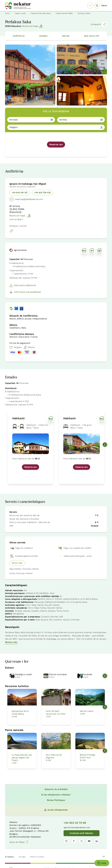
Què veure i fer (92, 36)
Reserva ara (30, 467)
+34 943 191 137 (20, 193)
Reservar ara (56, 144)
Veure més (17, 563)
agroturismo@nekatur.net (77, 827)
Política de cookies (37, 857)
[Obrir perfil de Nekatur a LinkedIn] (97, 841)
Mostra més (11, 642)
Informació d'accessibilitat (25, 292)
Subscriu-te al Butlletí (56, 789)
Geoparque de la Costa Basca (20, 712)
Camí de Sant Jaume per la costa (56, 712)
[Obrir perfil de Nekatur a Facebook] (74, 841)
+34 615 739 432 (42, 193)
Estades (43, 36)
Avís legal (22, 857)
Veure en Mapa (19, 842)
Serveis (66, 36)
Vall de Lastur (87, 711)
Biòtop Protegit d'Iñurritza (88, 756)
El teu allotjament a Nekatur (56, 795)
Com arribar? (16, 219)
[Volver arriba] (104, 857)
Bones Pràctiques (56, 800)
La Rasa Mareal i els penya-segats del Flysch (22, 758)
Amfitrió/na (19, 36)
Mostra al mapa (32, 26)
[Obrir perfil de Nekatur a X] (82, 841)
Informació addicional (23, 285)
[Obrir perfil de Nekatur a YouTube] (89, 841)
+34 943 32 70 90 (75, 823)
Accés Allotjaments (56, 810)
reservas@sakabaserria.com (26, 199)
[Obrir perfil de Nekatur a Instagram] (66, 841)
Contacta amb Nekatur (82, 833)
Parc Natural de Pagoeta (54, 756)
